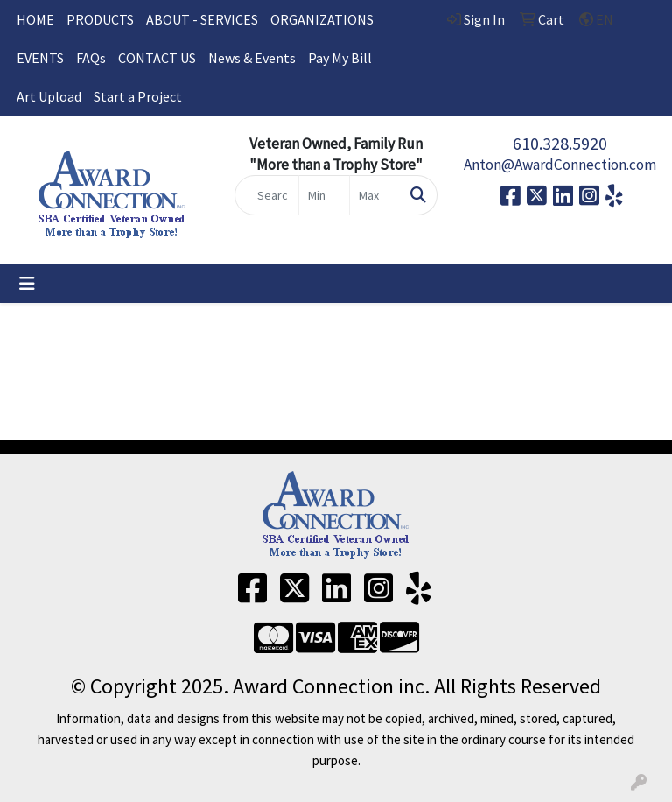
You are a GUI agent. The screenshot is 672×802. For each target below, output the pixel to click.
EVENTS (40, 58)
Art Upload (49, 96)
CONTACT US (157, 58)
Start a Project (138, 96)
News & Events (252, 58)
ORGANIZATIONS (322, 19)
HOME (35, 19)
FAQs (91, 58)
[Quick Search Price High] (375, 195)
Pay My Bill (340, 58)
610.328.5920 (560, 143)
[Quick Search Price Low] (324, 195)
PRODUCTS (100, 19)
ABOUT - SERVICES (202, 19)
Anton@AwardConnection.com (560, 165)
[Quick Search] (267, 195)
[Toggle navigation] (27, 284)
